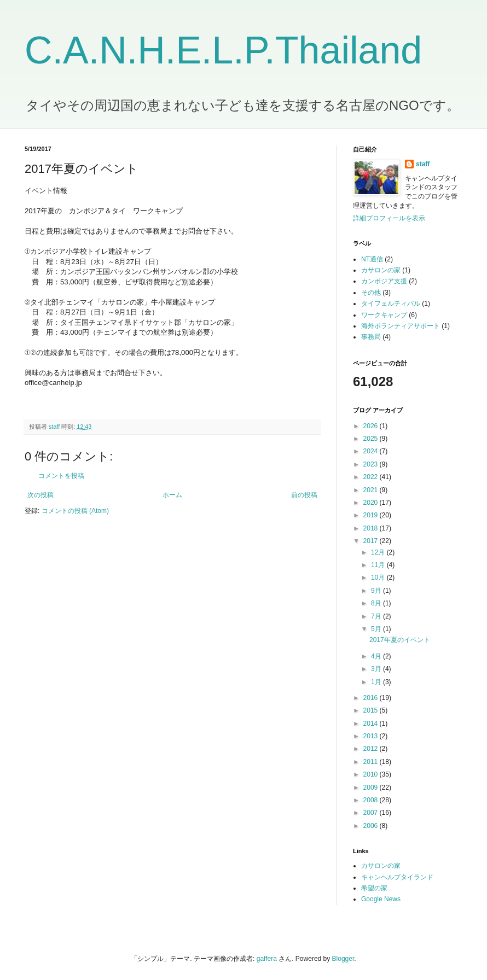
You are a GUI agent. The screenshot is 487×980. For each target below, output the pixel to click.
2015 (372, 710)
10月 (379, 577)
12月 (379, 552)
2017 (372, 541)
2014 (372, 724)
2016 (372, 698)
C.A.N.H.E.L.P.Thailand (223, 50)
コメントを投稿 (61, 476)
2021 (372, 490)
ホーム (172, 495)
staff (423, 164)
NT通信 (372, 259)
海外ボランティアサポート (401, 326)
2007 (372, 813)
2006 (372, 826)
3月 (377, 669)
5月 (377, 629)
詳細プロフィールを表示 (389, 218)
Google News (381, 899)
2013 (372, 736)
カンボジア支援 (384, 281)
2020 (372, 503)
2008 (372, 800)
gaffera (267, 959)
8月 (377, 603)
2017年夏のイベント (400, 640)
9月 (377, 591)
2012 (372, 749)
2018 (372, 528)
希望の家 (374, 888)
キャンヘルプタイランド (397, 877)
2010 (372, 774)
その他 (371, 293)
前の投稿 (304, 495)
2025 (372, 439)
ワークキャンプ (384, 315)
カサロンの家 (381, 270)
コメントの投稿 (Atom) (75, 511)
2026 (372, 426)
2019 (372, 515)
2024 (372, 451)
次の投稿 (40, 495)
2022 (372, 477)
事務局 (371, 337)
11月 (379, 565)
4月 (377, 656)
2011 (372, 762)
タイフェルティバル (391, 304)
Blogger (343, 959)
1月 (377, 682)
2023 (372, 464)
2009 (372, 787)
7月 (377, 616)
